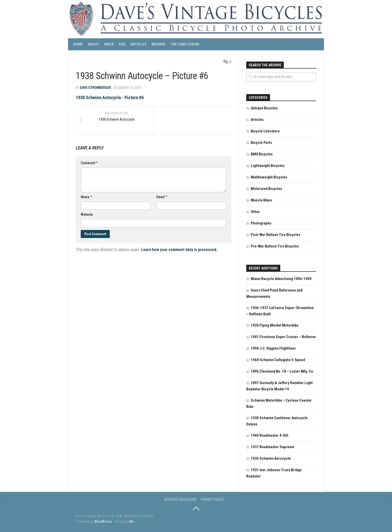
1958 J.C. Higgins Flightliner (273, 348)
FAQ (122, 44)
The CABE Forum (185, 44)
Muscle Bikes (261, 200)
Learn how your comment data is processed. (179, 250)
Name (86, 197)
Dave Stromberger (95, 88)
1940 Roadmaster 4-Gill (269, 435)
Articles (138, 44)
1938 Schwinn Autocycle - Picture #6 (110, 97)
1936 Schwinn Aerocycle (271, 458)
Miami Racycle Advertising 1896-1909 (281, 279)
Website (87, 215)
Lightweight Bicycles (268, 166)
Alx (131, 521)
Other (255, 212)
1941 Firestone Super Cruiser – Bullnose (283, 337)
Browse (158, 44)
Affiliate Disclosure (180, 499)
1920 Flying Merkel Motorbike (275, 325)
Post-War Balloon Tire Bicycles (275, 235)
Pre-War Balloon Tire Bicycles (275, 246)
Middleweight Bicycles (269, 177)
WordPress (103, 521)
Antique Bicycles (264, 108)
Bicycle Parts (261, 143)
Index (109, 44)
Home (78, 44)
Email (162, 197)
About (93, 44)
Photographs (261, 223)
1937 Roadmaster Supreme (272, 447)
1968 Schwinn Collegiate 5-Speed (278, 360)
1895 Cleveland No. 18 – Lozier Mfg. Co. (282, 371)
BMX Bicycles (262, 154)
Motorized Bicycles (266, 189)
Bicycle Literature (265, 131)
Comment (89, 163)
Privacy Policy (212, 499)
